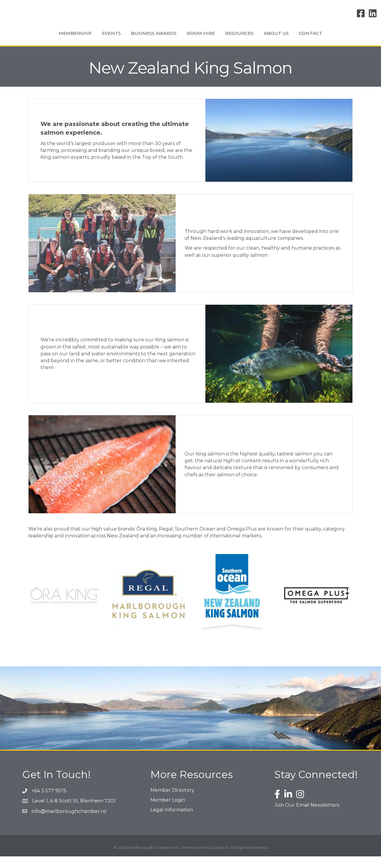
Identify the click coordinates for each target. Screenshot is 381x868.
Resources (268, 39)
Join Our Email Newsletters (307, 817)
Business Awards (125, 39)
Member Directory (172, 802)
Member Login (168, 812)
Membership (47, 39)
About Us (305, 39)
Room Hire (172, 39)
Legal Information (172, 821)
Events (83, 39)
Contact (339, 39)
